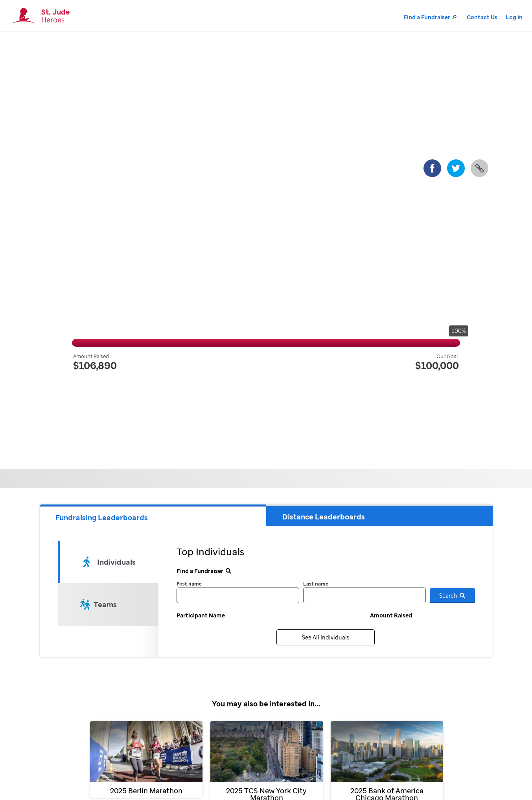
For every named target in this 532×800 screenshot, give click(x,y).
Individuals (109, 562)
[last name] (364, 595)
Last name (316, 584)
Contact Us (482, 17)
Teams (98, 604)
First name (189, 584)
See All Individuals (326, 637)
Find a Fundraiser (431, 17)
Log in (514, 17)
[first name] (238, 595)
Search (452, 596)
